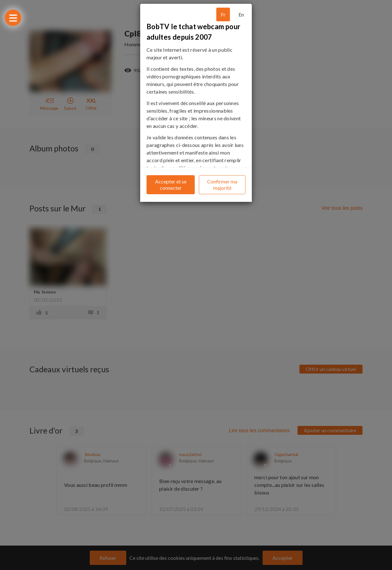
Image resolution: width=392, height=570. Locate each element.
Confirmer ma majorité (222, 185)
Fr (223, 14)
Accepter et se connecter (171, 185)
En (241, 14)
